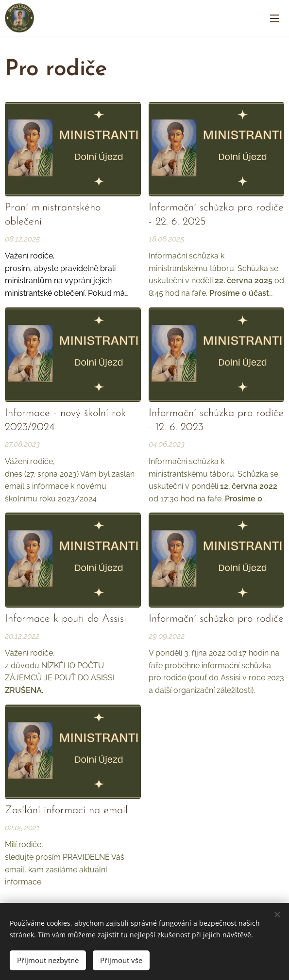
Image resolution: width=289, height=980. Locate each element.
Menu (274, 18)
